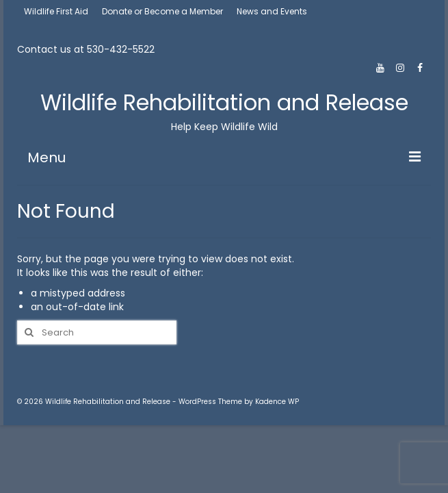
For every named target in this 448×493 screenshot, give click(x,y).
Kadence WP (277, 402)
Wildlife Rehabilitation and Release (224, 102)
